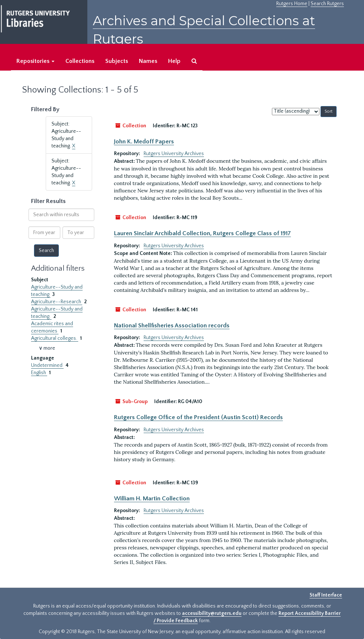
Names (148, 61)
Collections (80, 61)
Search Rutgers (327, 4)
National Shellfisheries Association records (172, 326)
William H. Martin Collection (152, 499)
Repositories (35, 61)
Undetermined (47, 365)
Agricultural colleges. (55, 338)
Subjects (117, 61)
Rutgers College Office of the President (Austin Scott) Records (198, 417)
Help (174, 61)
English (39, 373)
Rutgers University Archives (174, 154)
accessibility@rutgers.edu (212, 613)
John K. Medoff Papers (144, 142)
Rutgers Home (292, 4)
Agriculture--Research (57, 302)
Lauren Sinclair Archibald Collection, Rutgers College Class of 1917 (202, 233)
